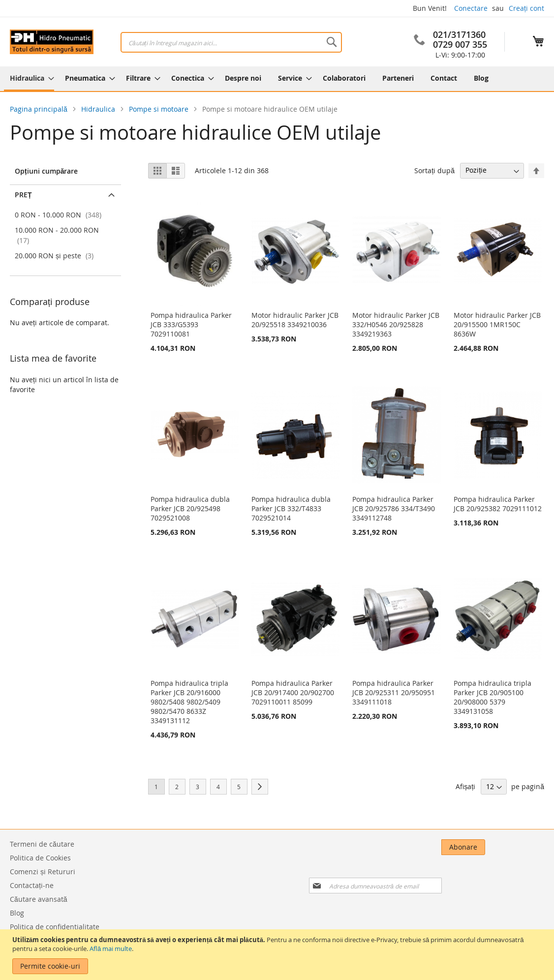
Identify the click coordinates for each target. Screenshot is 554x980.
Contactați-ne (32, 885)
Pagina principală (40, 109)
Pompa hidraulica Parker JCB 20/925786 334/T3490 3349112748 (394, 508)
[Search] (332, 42)
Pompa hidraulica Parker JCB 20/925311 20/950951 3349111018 (394, 692)
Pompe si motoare (160, 109)
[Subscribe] (522, 847)
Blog (17, 913)
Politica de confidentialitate (55, 927)
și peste (55, 256)
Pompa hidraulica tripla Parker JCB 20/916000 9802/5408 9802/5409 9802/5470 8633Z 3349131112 (189, 702)
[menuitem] (29, 79)
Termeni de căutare (42, 844)
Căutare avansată (39, 899)
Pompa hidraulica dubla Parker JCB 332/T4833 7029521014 (291, 508)
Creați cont (526, 8)
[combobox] (231, 42)
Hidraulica (99, 109)
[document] (278, 955)
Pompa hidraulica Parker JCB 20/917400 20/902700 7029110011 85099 (293, 692)
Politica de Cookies (40, 858)
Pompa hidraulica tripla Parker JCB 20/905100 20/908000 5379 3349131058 (492, 697)
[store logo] (52, 42)
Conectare (471, 8)
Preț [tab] (23, 195)
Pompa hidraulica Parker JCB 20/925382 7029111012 (498, 504)
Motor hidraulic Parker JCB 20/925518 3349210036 (295, 320)
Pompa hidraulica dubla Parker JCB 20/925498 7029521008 (190, 508)
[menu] (277, 79)
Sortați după (434, 170)
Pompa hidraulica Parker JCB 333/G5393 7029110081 (191, 324)
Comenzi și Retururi (43, 872)
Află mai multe (111, 949)
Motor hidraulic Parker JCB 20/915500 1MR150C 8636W (497, 324)
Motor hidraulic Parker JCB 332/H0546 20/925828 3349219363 (396, 324)
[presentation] (443, 874)
